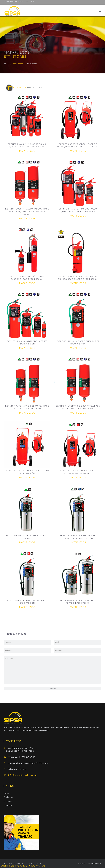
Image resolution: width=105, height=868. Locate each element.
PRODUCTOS (20, 88)
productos (18, 64)
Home (6, 793)
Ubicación (8, 801)
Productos (8, 797)
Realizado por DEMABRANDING (90, 864)
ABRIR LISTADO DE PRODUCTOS (23, 866)
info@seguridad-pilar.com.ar (23, 775)
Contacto (8, 805)
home (6, 64)
